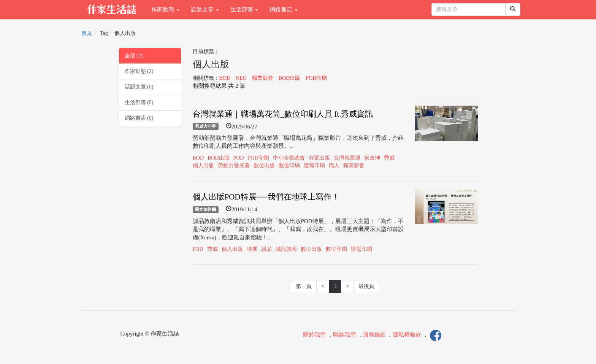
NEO (241, 78)
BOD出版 (290, 78)
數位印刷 (289, 165)
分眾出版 (319, 158)
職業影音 (263, 78)
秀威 (389, 158)
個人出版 (203, 165)
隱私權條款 (407, 335)
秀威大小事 (205, 127)
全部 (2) (134, 56)
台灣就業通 (347, 158)
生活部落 (244, 9)
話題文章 (205, 9)
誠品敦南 (286, 249)
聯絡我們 (344, 335)
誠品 (266, 249)
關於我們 (314, 335)
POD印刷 (316, 78)
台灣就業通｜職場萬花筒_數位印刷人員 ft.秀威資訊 (283, 114)
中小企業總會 (289, 158)
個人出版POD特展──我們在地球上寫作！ (266, 197)
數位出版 (264, 165)
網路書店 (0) (139, 118)
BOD (225, 78)
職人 (334, 165)
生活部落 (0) (139, 102)
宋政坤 (372, 158)
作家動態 (165, 9)
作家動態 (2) (139, 71)
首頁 (87, 33)
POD (239, 158)
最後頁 (366, 286)
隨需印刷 (314, 165)
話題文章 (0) (139, 87)
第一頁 (304, 286)
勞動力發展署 (234, 165)
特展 (252, 249)
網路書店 (284, 9)
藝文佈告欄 (205, 209)
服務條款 (374, 335)
